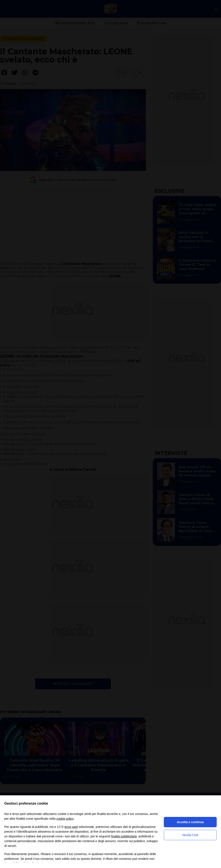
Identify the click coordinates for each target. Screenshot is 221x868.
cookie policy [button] (65, 819)
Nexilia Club (190, 835)
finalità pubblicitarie (124, 836)
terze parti (71, 827)
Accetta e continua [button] (190, 822)
